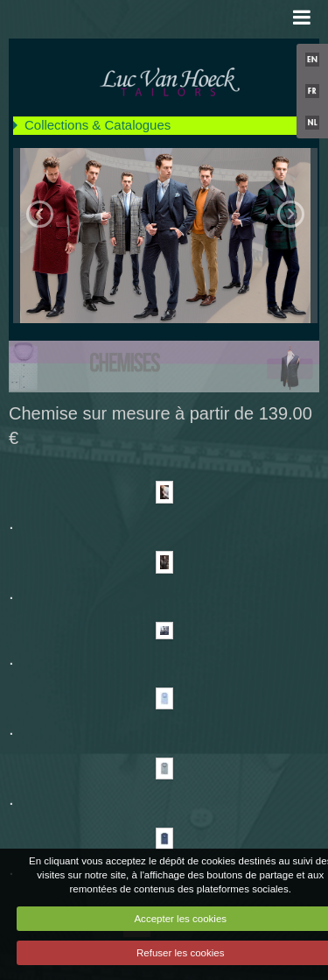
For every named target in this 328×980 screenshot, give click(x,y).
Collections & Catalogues (98, 125)
